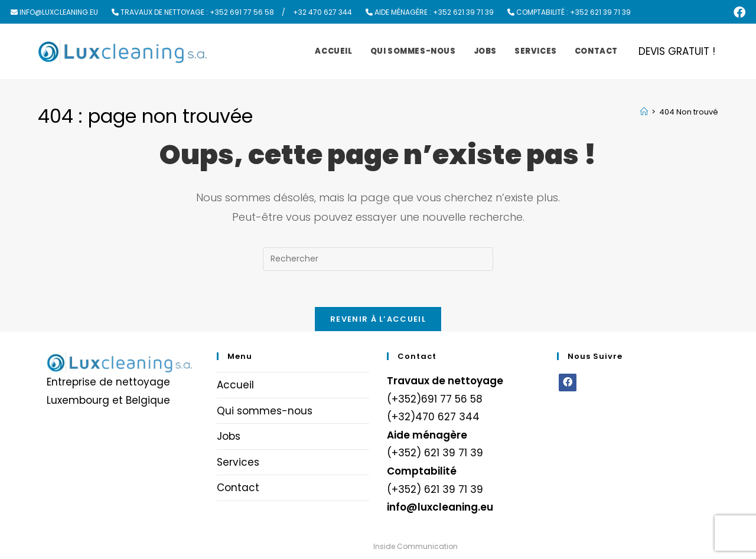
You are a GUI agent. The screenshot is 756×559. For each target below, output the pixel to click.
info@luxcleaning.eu (55, 12)
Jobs (229, 436)
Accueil (235, 385)
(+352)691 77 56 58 (435, 399)
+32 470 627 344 (322, 12)
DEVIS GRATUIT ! (677, 51)
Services (238, 462)
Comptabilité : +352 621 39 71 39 (569, 12)
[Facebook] (568, 383)
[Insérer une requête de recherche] (378, 259)
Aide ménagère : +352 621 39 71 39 (431, 12)
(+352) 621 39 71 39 (435, 453)
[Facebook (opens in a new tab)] (738, 12)
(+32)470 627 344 (433, 417)
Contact (238, 488)
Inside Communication (416, 546)
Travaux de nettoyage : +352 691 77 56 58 (194, 12)
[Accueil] (644, 112)
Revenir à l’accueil (378, 319)
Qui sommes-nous (265, 411)
